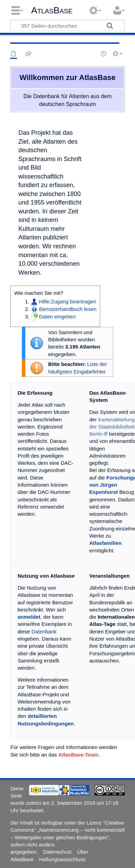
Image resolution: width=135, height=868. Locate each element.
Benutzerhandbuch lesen (68, 309)
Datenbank (44, 632)
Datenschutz (57, 852)
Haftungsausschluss (62, 859)
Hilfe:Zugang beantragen (67, 301)
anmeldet (29, 617)
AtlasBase (52, 10)
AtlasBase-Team (78, 755)
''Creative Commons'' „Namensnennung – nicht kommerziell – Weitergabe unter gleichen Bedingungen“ (67, 830)
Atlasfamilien (105, 543)
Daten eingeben (57, 317)
